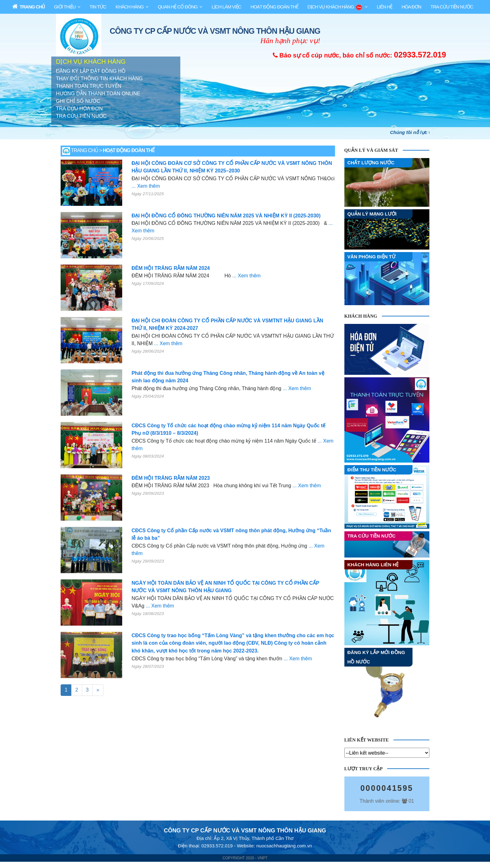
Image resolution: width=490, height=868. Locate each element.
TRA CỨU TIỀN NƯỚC (81, 116)
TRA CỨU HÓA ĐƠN (79, 109)
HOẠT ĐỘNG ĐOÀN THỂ (274, 7)
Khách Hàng (130, 7)
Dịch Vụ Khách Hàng (335, 7)
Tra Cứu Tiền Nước (452, 7)
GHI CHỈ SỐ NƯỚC (78, 101)
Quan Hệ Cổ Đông (178, 7)
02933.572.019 (420, 55)
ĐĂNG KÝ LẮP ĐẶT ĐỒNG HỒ (91, 71)
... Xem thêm (146, 186)
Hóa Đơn (411, 7)
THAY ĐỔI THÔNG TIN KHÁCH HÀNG (99, 79)
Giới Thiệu (65, 7)
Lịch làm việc (226, 7)
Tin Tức (98, 7)
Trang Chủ (28, 6)
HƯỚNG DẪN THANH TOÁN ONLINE (98, 94)
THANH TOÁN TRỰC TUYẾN (89, 86)
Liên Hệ (385, 7)
